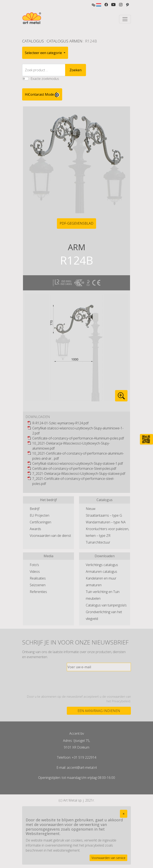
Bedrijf (35, 509)
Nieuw (91, 509)
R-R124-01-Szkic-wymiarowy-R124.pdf (60, 423)
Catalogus (33, 41)
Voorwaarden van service (108, 858)
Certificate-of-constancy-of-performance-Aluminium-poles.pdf (78, 438)
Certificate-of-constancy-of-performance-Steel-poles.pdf (74, 468)
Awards (35, 529)
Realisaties (38, 578)
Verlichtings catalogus (102, 565)
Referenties (38, 592)
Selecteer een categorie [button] (44, 53)
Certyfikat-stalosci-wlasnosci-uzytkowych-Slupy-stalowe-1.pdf (78, 463)
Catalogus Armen (64, 41)
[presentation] (99, 683)
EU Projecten (40, 515)
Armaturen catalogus (101, 572)
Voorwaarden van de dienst (50, 536)
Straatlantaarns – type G (104, 515)
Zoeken (76, 70)
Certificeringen (40, 522)
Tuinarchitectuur (98, 542)
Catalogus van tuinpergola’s (106, 605)
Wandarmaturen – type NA (106, 522)
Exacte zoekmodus (45, 79)
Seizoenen (38, 585)
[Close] (124, 814)
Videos (35, 572)
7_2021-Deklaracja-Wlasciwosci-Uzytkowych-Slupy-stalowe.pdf (79, 474)
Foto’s (34, 565)
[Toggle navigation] (125, 19)
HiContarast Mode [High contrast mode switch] (42, 95)
